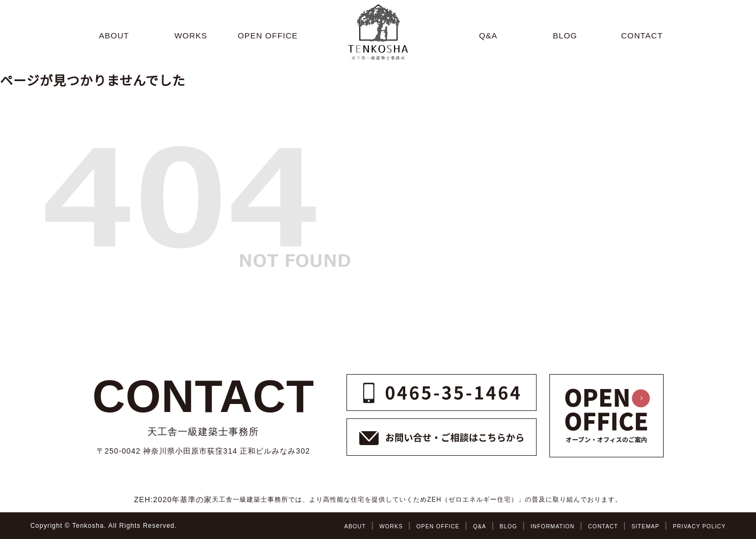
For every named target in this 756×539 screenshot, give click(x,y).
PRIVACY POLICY (695, 526)
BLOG (486, 526)
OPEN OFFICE (409, 526)
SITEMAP (636, 526)
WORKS (357, 526)
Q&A (454, 526)
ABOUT (318, 526)
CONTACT (589, 526)
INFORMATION (534, 526)
